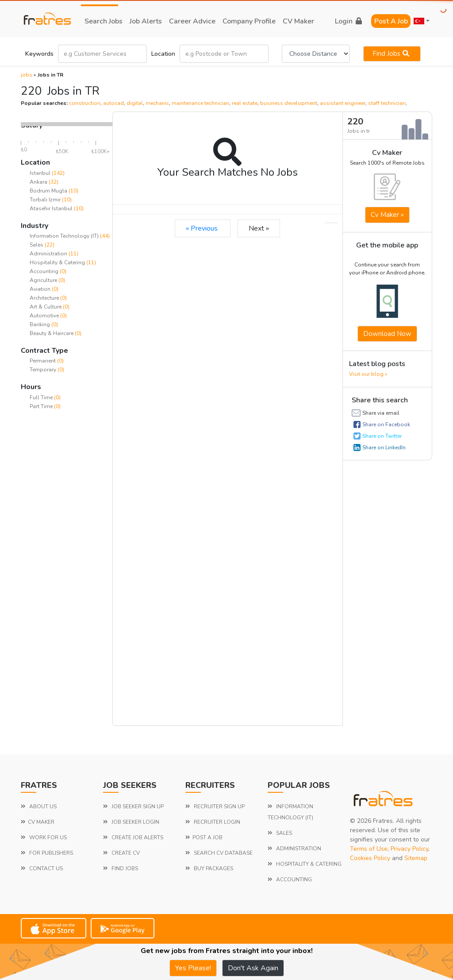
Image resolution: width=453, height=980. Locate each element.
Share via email (381, 413)
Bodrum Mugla (48, 191)
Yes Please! (193, 968)
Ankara (38, 182)
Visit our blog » (368, 374)
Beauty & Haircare (52, 333)
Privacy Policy (409, 849)
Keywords (39, 54)
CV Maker (298, 21)
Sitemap (416, 858)
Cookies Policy (370, 858)
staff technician (387, 103)
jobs (27, 75)
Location (163, 54)
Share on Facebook (386, 424)
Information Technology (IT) (65, 236)
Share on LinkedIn (384, 448)
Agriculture (44, 280)
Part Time (42, 406)
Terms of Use (369, 849)
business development (289, 103)
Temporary (44, 370)
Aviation (41, 289)
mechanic (157, 103)
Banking (40, 324)
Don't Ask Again (253, 968)
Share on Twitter (382, 436)
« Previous (203, 228)
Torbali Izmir (45, 200)
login (348, 21)
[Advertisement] (67, 553)
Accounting (45, 271)
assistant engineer (343, 103)
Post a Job (391, 21)
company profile (249, 21)
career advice (192, 21)
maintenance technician (200, 103)
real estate (245, 103)
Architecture (45, 298)
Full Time (42, 397)
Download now (387, 334)
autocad (113, 103)
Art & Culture (46, 307)
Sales (37, 245)
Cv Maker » (387, 215)
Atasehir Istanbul (51, 208)
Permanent (43, 361)
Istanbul (40, 173)
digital (135, 103)
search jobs (104, 21)
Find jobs (392, 54)
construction (85, 103)
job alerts (146, 21)
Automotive (45, 316)
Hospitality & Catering (58, 262)
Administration (49, 254)
